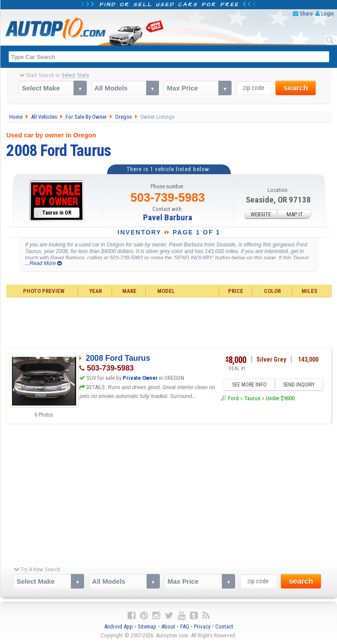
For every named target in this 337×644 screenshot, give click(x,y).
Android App (118, 626)
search (296, 88)
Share (306, 14)
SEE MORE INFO (249, 385)
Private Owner (140, 378)
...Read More (44, 263)
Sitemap (147, 626)
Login (327, 14)
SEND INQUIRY (299, 385)
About (168, 626)
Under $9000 (280, 398)
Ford (233, 398)
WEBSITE (261, 214)
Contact (224, 626)
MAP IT (295, 214)
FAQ (185, 626)
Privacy (202, 626)
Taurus (252, 398)
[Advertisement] (169, 322)
